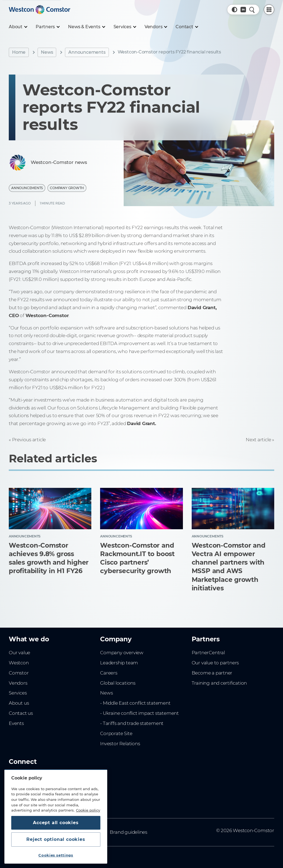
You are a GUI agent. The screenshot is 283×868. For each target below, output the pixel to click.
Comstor (19, 673)
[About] (18, 27)
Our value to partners (215, 663)
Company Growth (67, 188)
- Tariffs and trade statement (132, 723)
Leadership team (119, 663)
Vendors (18, 683)
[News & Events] (86, 27)
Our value (19, 653)
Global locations (118, 683)
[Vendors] (156, 27)
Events (16, 723)
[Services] (125, 27)
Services (18, 693)
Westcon (19, 663)
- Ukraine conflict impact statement (139, 713)
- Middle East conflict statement (135, 703)
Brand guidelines (128, 832)
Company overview (122, 653)
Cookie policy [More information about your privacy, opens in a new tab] (88, 810)
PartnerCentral (208, 653)
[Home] (39, 10)
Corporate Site (116, 733)
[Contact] (187, 27)
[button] (234, 10)
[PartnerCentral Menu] (269, 10)
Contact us (21, 713)
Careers (109, 673)
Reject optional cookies (56, 839)
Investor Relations (120, 744)
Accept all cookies (56, 823)
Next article (258, 440)
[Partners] (47, 27)
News (47, 52)
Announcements (87, 52)
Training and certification (219, 683)
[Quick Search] (252, 10)
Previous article (29, 440)
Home (19, 52)
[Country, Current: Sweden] (243, 10)
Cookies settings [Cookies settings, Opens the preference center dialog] (56, 855)
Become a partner (212, 673)
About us (19, 703)
